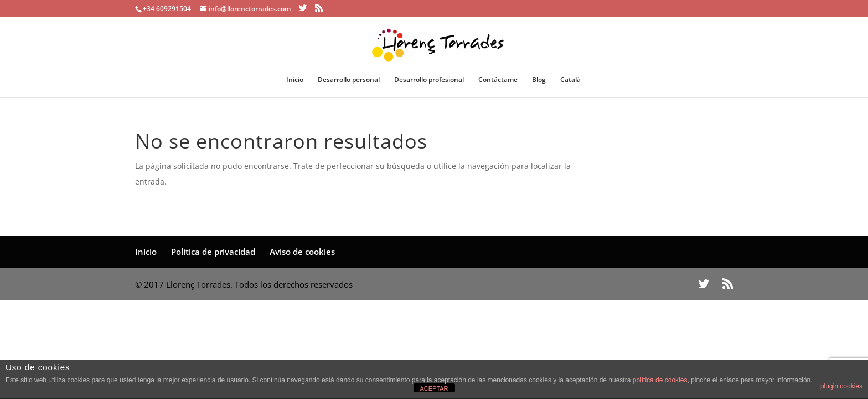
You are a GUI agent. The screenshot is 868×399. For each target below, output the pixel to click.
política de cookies (660, 380)
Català (570, 80)
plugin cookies (841, 386)
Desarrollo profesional (429, 80)
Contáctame (498, 80)
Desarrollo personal (349, 80)
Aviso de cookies (302, 252)
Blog (539, 80)
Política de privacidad (213, 252)
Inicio (295, 80)
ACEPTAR (434, 388)
